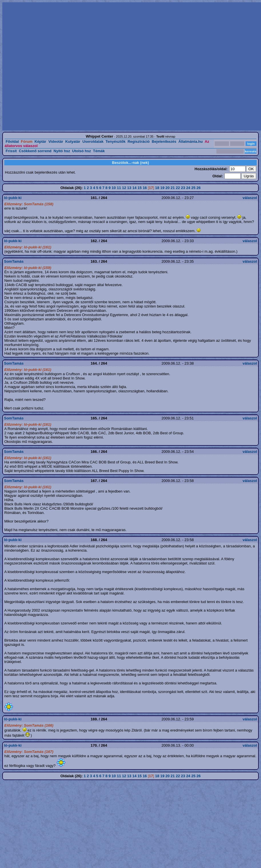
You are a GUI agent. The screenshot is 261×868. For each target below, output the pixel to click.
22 (178, 188)
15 (140, 188)
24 (188, 188)
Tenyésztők (115, 141)
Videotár (56, 141)
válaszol (250, 198)
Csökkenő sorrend (35, 151)
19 (162, 188)
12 (124, 188)
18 (157, 188)
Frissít (11, 151)
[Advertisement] (63, 66)
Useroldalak (93, 141)
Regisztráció (139, 141)
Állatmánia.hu (191, 141)
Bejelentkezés (164, 141)
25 (193, 188)
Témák (99, 151)
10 (114, 188)
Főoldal (12, 141)
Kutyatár (73, 141)
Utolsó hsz (81, 151)
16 (145, 188)
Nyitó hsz (62, 151)
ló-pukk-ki (13, 198)
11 (119, 188)
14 (134, 188)
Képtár (40, 141)
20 (168, 188)
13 (129, 188)
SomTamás (14, 261)
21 (173, 188)
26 (198, 188)
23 (183, 188)
